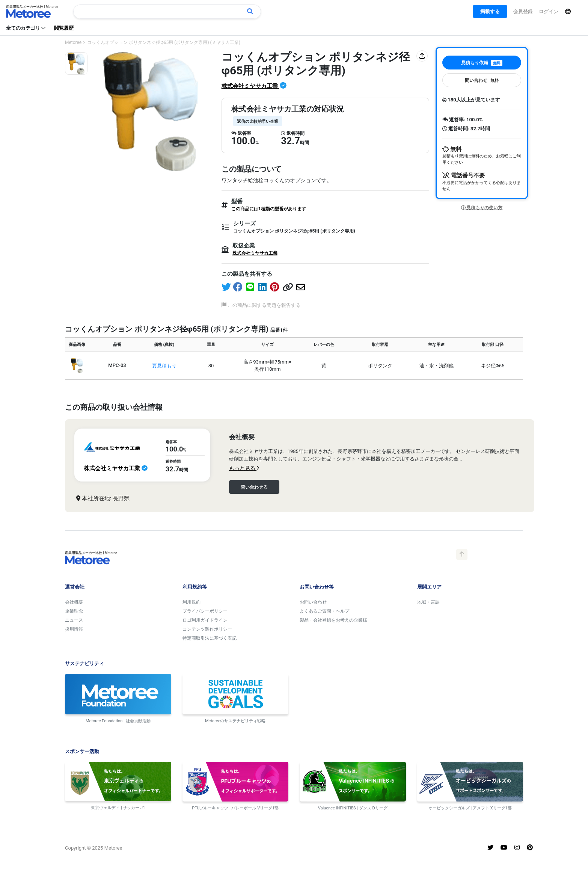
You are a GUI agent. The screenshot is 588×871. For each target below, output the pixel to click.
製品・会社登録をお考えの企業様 (333, 620)
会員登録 (523, 11)
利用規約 (191, 602)
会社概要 (74, 602)
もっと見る (244, 468)
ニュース (74, 620)
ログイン (549, 11)
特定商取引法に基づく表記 (210, 638)
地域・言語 (428, 602)
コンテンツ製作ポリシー (207, 629)
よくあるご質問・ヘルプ (324, 611)
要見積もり (164, 366)
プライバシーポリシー (205, 611)
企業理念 (74, 611)
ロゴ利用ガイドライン (205, 620)
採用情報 (74, 629)
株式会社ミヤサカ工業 (250, 86)
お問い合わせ (313, 602)
